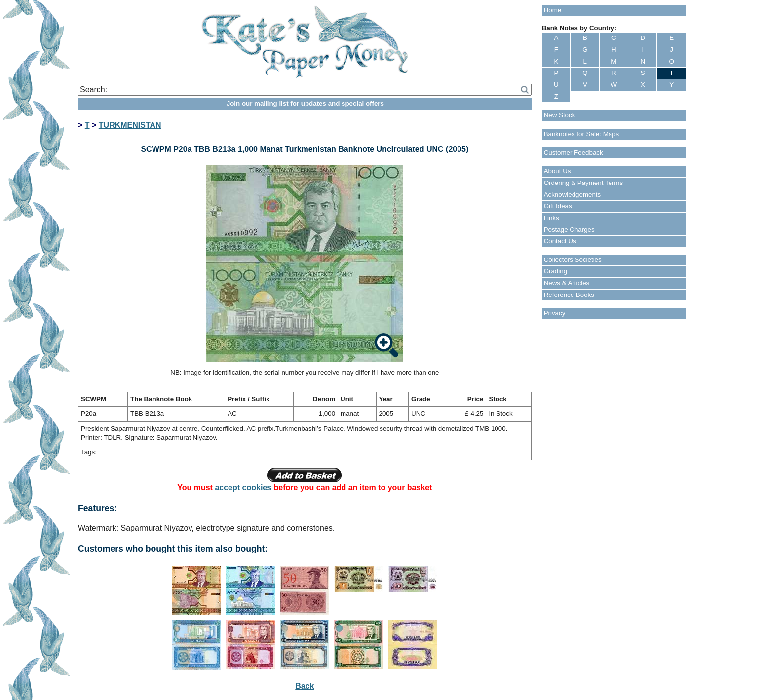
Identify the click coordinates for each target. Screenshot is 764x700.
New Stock (560, 115)
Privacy (555, 313)
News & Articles (567, 283)
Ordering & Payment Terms (584, 183)
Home (553, 10)
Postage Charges (569, 230)
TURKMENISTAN (130, 125)
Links (552, 218)
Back (305, 686)
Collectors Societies (573, 260)
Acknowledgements (573, 195)
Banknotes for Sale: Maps (582, 134)
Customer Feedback (573, 153)
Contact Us (560, 241)
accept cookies (243, 488)
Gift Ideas (558, 206)
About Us (557, 171)
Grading (555, 271)
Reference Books (569, 295)
